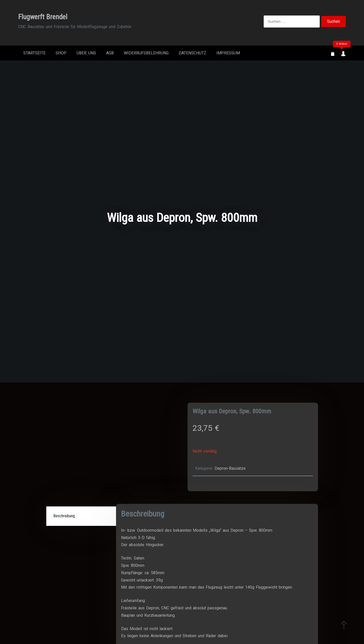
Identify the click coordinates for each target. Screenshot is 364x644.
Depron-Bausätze (230, 468)
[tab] (82, 516)
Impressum (228, 53)
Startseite (34, 53)
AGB (110, 53)
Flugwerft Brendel (43, 17)
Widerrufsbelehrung (146, 53)
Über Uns (86, 53)
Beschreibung (64, 516)
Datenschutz (192, 53)
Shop (61, 53)
